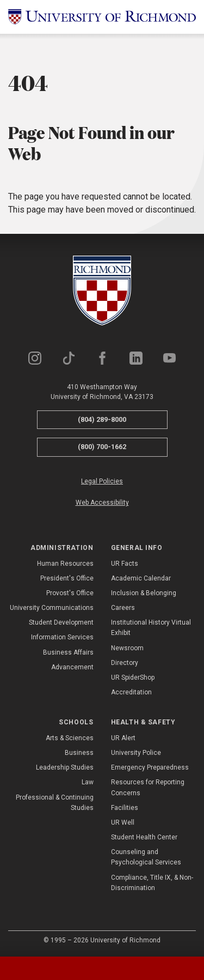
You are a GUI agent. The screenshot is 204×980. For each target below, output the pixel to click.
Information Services (62, 637)
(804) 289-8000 (102, 419)
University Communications (52, 608)
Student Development (61, 622)
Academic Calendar (141, 578)
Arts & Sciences (70, 738)
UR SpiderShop (133, 677)
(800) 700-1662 (102, 447)
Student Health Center (144, 837)
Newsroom (127, 648)
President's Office (67, 578)
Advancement (72, 667)
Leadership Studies (65, 767)
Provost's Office (70, 593)
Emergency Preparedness (150, 767)
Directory (125, 663)
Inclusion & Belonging (144, 593)
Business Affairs (68, 652)
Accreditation (131, 692)
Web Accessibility (102, 503)
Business (79, 753)
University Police (136, 753)
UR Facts (125, 564)
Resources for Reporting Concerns (148, 787)
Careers (123, 608)
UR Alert (123, 738)
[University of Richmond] (102, 17)
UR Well (123, 822)
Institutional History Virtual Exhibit (151, 628)
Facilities (125, 808)
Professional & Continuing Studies (55, 803)
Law (88, 782)
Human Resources (65, 564)
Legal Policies (102, 481)
